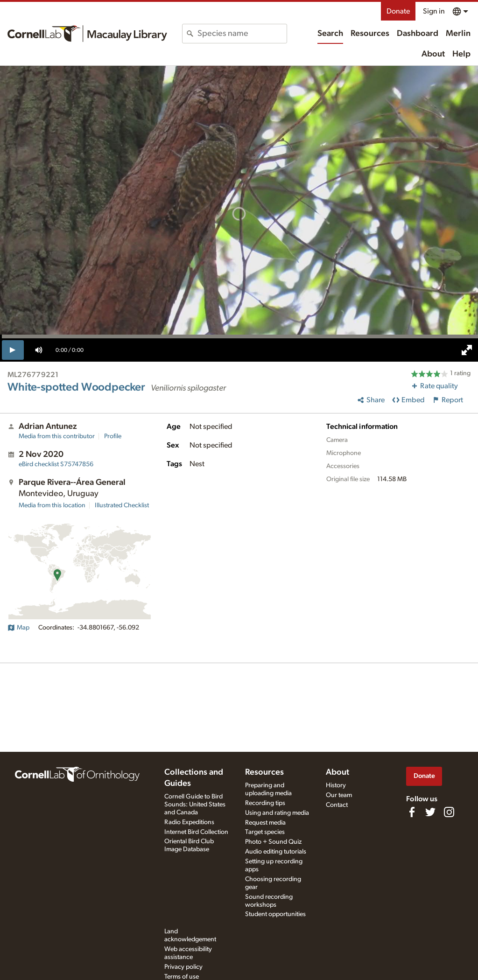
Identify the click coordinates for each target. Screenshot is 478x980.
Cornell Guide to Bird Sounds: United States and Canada (195, 805)
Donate (398, 11)
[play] (13, 350)
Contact (337, 805)
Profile (113, 436)
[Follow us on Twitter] (430, 812)
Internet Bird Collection (196, 832)
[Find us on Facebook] (412, 812)
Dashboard (418, 34)
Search (330, 34)
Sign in (434, 11)
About (433, 54)
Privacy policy (183, 967)
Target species (265, 832)
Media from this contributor (57, 436)
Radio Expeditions (189, 822)
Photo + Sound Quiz (273, 842)
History (336, 785)
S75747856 (56, 464)
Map (18, 628)
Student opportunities (275, 914)
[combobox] (242, 34)
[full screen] (467, 350)
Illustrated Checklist (122, 505)
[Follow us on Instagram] (449, 812)
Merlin (458, 34)
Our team (339, 795)
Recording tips (265, 803)
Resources (370, 34)
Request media (265, 823)
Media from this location (52, 505)
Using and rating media (277, 813)
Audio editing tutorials (276, 852)
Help (461, 54)
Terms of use (182, 977)
